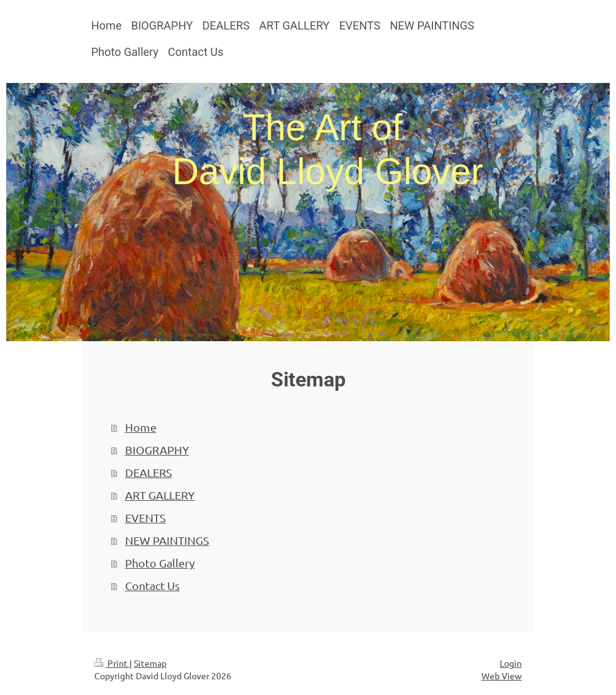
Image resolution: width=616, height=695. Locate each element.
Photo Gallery (160, 563)
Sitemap (150, 663)
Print (112, 663)
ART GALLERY (160, 495)
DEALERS (149, 472)
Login (511, 663)
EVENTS (146, 517)
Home (141, 427)
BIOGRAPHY (157, 450)
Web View (502, 676)
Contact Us (152, 585)
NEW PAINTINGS (167, 540)
